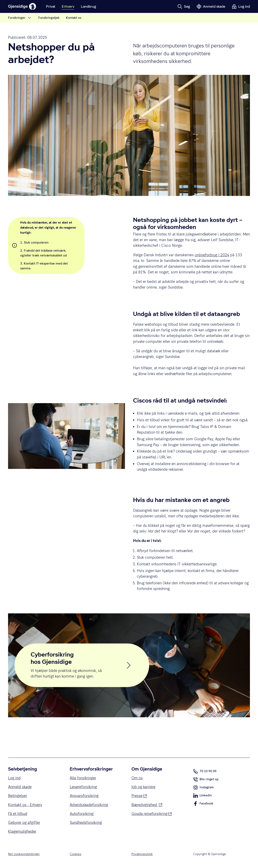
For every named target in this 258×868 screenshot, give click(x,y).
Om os (137, 778)
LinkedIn (202, 796)
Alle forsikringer (83, 778)
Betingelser (18, 796)
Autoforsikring (82, 814)
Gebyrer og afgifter (24, 822)
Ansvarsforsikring (84, 796)
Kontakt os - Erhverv (25, 805)
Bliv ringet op (206, 780)
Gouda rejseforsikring (152, 813)
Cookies (75, 854)
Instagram (203, 788)
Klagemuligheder (22, 831)
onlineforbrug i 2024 (212, 255)
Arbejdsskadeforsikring (89, 805)
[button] (184, 6)
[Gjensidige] (22, 6)
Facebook (203, 804)
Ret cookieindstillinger (24, 854)
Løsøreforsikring (83, 787)
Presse (139, 795)
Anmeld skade (20, 787)
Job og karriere (143, 787)
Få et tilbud (18, 814)
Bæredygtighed (147, 804)
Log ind (14, 778)
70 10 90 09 (205, 771)
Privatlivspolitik (142, 854)
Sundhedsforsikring (86, 822)
